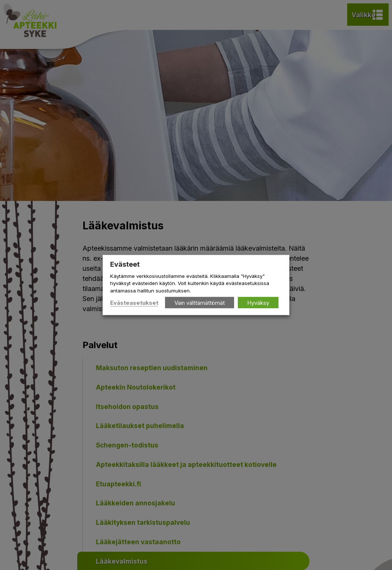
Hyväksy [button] (258, 302)
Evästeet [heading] (125, 264)
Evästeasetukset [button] (134, 302)
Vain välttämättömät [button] (200, 302)
